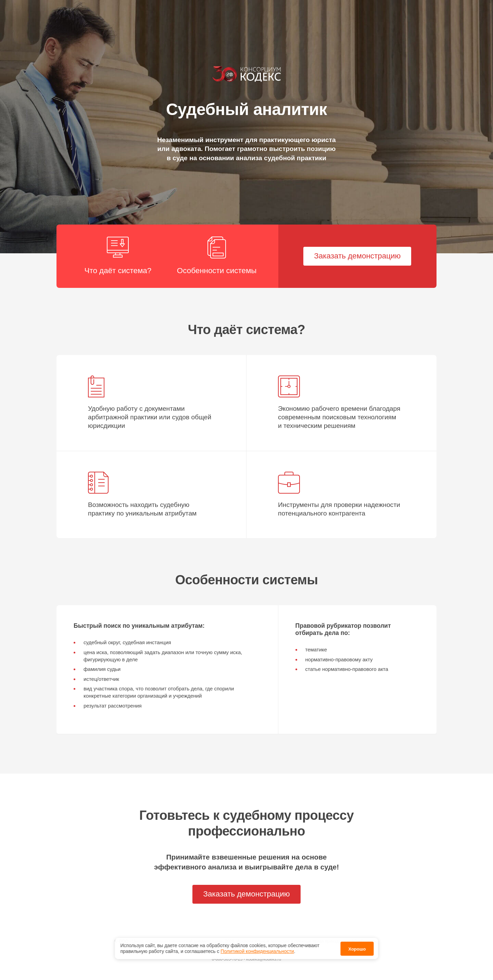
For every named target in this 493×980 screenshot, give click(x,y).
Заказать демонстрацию (357, 256)
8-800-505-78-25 (227, 959)
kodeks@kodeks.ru (264, 959)
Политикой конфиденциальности (257, 947)
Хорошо (357, 945)
